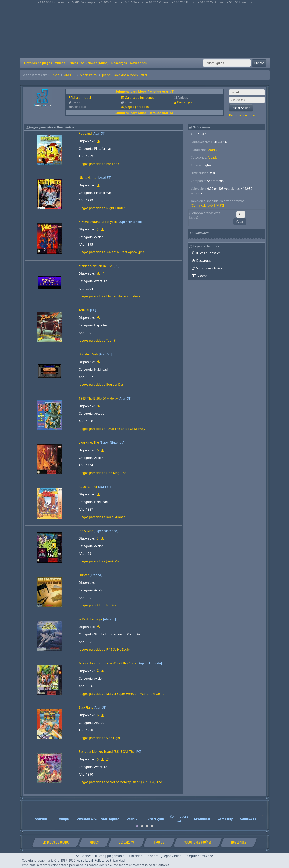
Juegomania (116, 856)
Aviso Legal (85, 860)
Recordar (249, 115)
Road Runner (88, 487)
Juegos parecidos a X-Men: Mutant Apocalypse (111, 252)
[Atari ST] (99, 133)
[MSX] (220, 205)
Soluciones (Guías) (95, 63)
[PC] (116, 266)
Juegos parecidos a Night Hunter (102, 208)
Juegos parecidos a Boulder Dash (102, 385)
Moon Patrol (89, 75)
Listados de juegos (38, 63)
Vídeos (60, 63)
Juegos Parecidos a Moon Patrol (125, 75)
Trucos (73, 63)
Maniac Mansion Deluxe (96, 266)
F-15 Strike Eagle (90, 619)
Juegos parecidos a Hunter (97, 605)
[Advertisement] (145, 31)
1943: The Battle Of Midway (98, 398)
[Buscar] (227, 63)
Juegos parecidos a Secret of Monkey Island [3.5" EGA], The (120, 782)
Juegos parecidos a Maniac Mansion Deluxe (109, 296)
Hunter (84, 575)
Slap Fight (86, 707)
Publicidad (135, 856)
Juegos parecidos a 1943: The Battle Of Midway (112, 429)
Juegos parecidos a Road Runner (102, 517)
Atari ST (70, 75)
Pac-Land (85, 133)
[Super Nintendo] (130, 222)
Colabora (152, 856)
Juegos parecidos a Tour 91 (98, 340)
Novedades (138, 63)
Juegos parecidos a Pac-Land (99, 164)
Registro (235, 115)
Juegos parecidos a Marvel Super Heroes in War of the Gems (121, 694)
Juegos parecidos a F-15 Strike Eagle (104, 649)
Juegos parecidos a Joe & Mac (99, 561)
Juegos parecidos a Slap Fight (99, 738)
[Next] (263, 814)
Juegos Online (171, 856)
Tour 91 (84, 310)
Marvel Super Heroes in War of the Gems (108, 663)
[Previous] (26, 814)
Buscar (259, 63)
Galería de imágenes (139, 98)
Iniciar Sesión (241, 108)
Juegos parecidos (137, 107)
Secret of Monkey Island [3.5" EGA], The (107, 752)
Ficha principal (81, 98)
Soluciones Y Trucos (90, 856)
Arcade (213, 157)
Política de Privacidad (109, 860)
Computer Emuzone (199, 856)
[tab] (137, 826)
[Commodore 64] (203, 205)
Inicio (56, 75)
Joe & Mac (86, 531)
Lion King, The (89, 443)
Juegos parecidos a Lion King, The (102, 473)
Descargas (119, 63)
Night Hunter (88, 178)
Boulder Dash (88, 354)
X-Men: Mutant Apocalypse (98, 222)
